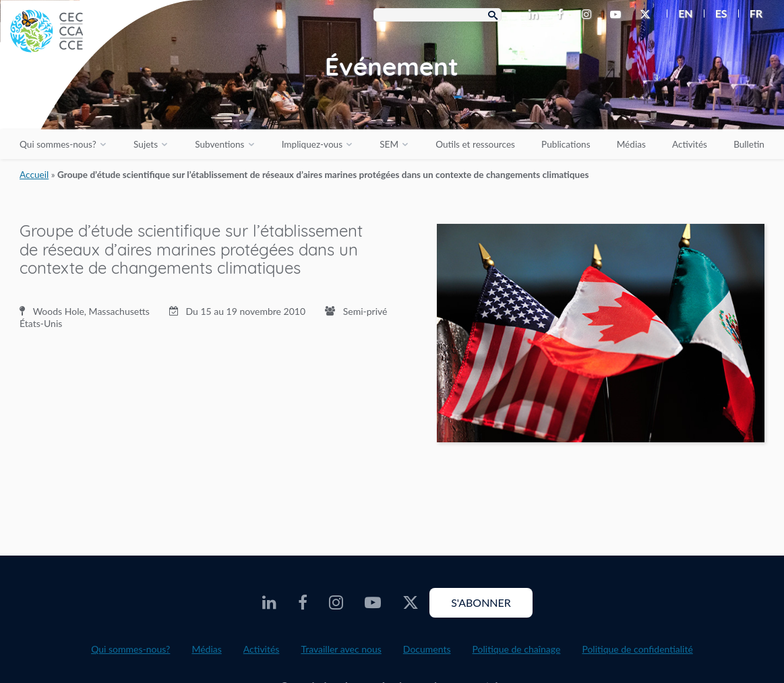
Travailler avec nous (341, 649)
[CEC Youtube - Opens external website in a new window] (618, 15)
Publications (566, 144)
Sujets (146, 144)
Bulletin (749, 144)
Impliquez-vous (312, 144)
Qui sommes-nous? (58, 144)
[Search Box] (438, 15)
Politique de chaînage (517, 649)
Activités (690, 144)
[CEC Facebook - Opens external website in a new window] (563, 15)
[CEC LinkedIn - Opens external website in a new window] (536, 15)
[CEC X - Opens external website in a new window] (648, 15)
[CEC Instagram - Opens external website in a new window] (589, 15)
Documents (427, 649)
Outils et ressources (475, 144)
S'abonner (481, 602)
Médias (631, 144)
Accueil (34, 175)
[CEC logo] (101, 101)
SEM (389, 144)
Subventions (219, 144)
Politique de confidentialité (637, 649)
